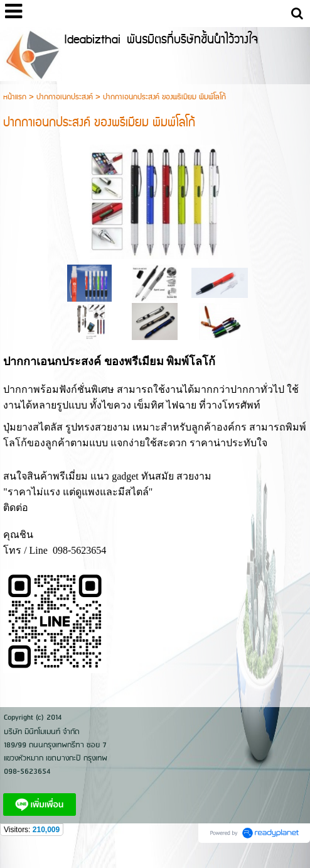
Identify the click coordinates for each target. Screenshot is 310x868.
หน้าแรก (15, 97)
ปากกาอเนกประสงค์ (65, 97)
